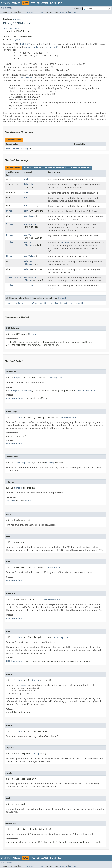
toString (28, 285)
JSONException (14, 277)
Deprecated (43, 3)
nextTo (27, 235)
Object (16, 39)
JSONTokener (12, 148)
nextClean (29, 216)
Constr (30, 12)
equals (9, 303)
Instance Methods (55, 168)
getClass (20, 303)
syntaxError (30, 277)
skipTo (27, 269)
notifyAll (55, 303)
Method (39, 12)
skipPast (28, 261)
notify (44, 303)
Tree (33, 3)
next (26, 198)
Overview (6, 3)
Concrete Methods (80, 168)
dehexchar (29, 184)
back (26, 179)
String (24, 148)
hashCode (33, 303)
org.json (17, 19)
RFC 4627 (25, 44)
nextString (30, 224)
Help (60, 3)
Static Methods (33, 168)
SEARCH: (78, 9)
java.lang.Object (11, 29)
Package (16, 3)
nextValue (29, 256)
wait (66, 303)
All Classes (7, 8)
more (26, 192)
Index (53, 3)
